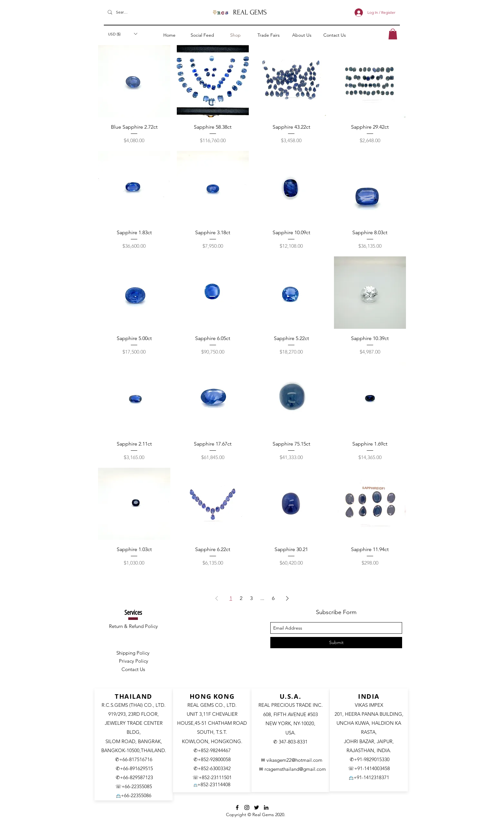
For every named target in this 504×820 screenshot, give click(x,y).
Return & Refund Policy (133, 626)
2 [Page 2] (241, 598)
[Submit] (336, 643)
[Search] (122, 12)
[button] (122, 34)
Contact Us (133, 669)
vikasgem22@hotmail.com (294, 760)
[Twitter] (256, 807)
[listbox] (122, 34)
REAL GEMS (250, 12)
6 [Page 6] (273, 598)
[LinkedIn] (266, 807)
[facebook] (237, 807)
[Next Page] (287, 598)
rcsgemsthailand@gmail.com (295, 769)
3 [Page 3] (251, 598)
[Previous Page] (217, 598)
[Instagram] (247, 807)
